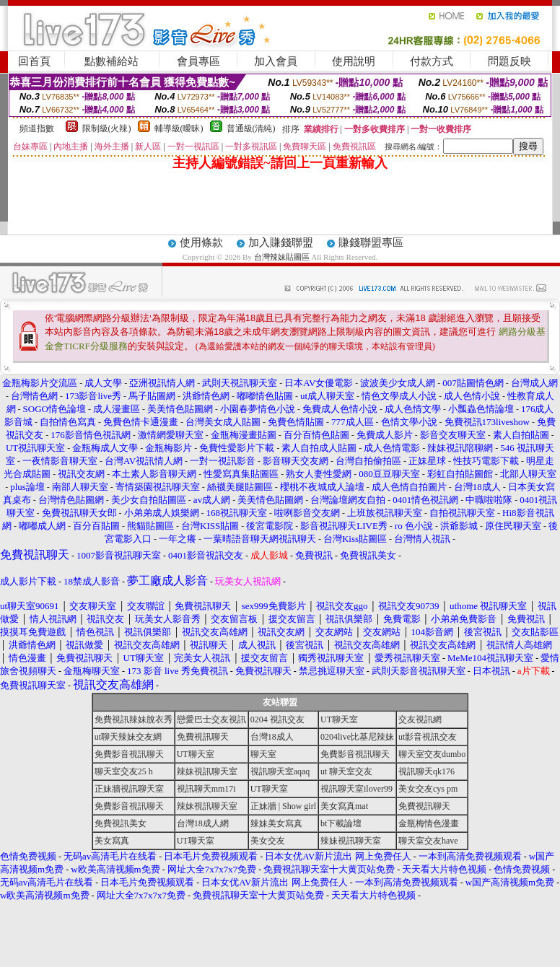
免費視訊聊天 (203, 737)
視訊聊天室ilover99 (356, 789)
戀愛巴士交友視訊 (211, 719)
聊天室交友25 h (124, 771)
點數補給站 (111, 61)
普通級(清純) (251, 128)
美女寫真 (112, 841)
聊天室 (263, 754)
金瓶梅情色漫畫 (429, 823)
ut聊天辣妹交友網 (128, 737)
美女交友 (268, 841)
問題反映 (509, 61)
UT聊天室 (339, 719)
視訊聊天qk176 (426, 771)
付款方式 (432, 61)
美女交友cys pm (428, 789)
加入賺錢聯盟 (281, 242)
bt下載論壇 (341, 823)
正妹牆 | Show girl (283, 806)
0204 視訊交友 (277, 719)
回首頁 (34, 61)
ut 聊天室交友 (346, 771)
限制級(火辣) (107, 128)
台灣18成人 (272, 737)
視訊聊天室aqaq (280, 771)
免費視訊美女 (121, 823)
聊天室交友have (428, 841)
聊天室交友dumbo (432, 754)
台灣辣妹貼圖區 (282, 257)
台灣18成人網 (203, 823)
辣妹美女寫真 (276, 823)
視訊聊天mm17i (206, 789)
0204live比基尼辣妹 (357, 737)
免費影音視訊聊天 (129, 754)
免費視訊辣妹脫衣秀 (134, 719)
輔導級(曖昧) (179, 128)
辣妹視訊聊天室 (207, 771)
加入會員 (276, 61)
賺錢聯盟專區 (371, 242)
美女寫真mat (344, 806)
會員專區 (198, 61)
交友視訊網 (420, 719)
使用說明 (354, 61)
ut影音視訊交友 (428, 737)
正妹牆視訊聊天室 (129, 789)
